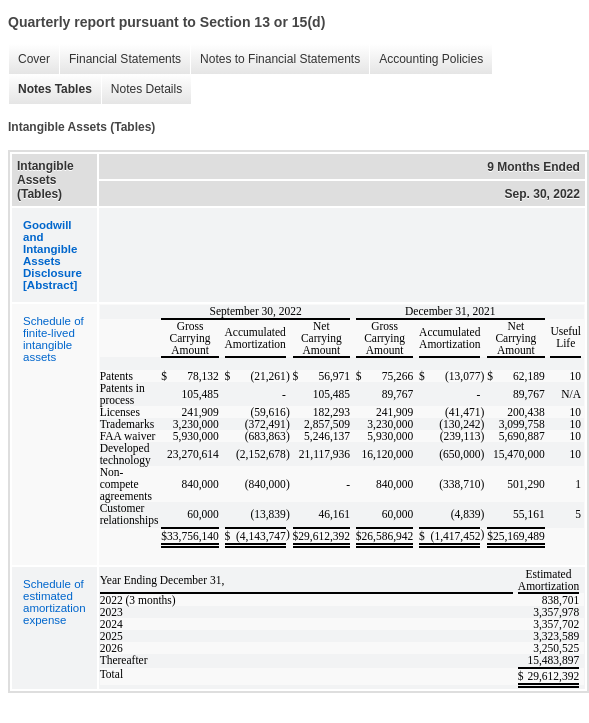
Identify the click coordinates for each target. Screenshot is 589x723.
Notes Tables (50, 89)
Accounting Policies (426, 59)
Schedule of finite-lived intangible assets (53, 339)
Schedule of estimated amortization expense (54, 602)
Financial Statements (120, 59)
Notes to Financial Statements (275, 59)
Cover (29, 59)
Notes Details (141, 89)
